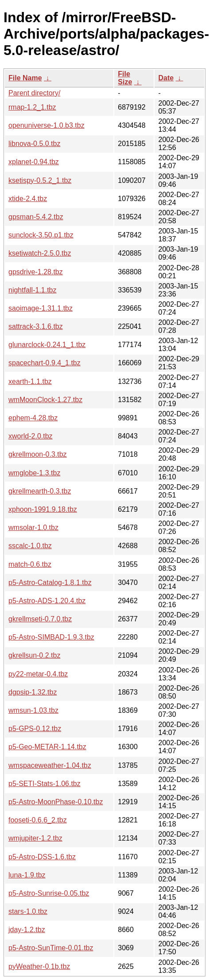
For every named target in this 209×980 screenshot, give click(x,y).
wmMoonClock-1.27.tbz (45, 400)
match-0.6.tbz (30, 564)
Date (166, 78)
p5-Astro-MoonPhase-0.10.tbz (56, 802)
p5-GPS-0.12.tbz (35, 729)
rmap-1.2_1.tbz (32, 107)
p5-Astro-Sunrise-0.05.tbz (49, 893)
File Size (125, 78)
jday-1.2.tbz (27, 930)
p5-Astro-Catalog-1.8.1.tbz (50, 583)
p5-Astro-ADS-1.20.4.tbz (47, 601)
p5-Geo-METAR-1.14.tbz (47, 747)
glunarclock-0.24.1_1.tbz (47, 345)
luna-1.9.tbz (27, 875)
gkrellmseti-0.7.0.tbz (40, 619)
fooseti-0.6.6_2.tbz (38, 820)
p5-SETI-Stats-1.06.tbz (45, 784)
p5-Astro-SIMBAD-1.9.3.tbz (51, 637)
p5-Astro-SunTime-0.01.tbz (51, 948)
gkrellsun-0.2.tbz (34, 655)
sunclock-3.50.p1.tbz (41, 235)
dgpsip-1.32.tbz (33, 692)
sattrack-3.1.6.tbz (36, 326)
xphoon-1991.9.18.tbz (43, 509)
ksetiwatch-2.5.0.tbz (40, 253)
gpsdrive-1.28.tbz (36, 272)
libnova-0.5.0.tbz (34, 144)
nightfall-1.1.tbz (33, 290)
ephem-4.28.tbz (33, 418)
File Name (25, 78)
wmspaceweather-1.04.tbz (50, 765)
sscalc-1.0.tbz (30, 546)
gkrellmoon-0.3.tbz (38, 454)
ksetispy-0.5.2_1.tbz (40, 180)
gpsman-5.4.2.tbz (36, 217)
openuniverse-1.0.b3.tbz (46, 125)
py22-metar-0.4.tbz (38, 674)
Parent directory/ (34, 93)
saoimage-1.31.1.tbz (41, 308)
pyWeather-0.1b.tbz (39, 966)
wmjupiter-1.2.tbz (35, 838)
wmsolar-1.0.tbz (33, 528)
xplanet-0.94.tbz (34, 162)
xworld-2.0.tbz (31, 436)
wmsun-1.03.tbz (33, 710)
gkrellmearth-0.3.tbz (40, 491)
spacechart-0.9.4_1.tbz (45, 363)
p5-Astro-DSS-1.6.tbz (42, 857)
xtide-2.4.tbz (28, 199)
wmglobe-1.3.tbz (34, 473)
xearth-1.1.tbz (30, 381)
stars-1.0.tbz (28, 911)
